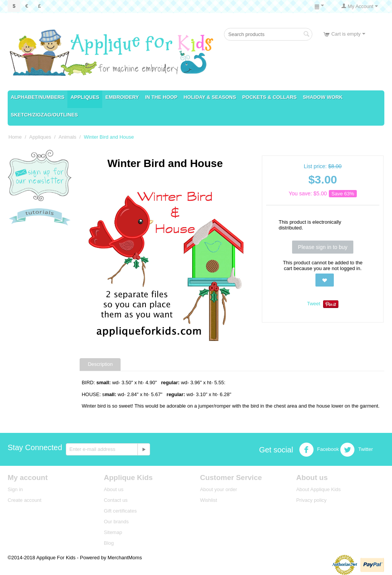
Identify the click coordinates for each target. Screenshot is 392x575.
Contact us (116, 500)
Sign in (15, 489)
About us (114, 489)
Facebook (319, 450)
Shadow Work (323, 97)
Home (15, 137)
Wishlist (208, 500)
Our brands (116, 522)
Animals (67, 137)
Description (100, 364)
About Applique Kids (318, 489)
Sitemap (113, 532)
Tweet (314, 304)
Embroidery (122, 97)
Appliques (85, 97)
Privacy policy (311, 500)
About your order (218, 489)
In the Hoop (161, 97)
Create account (24, 500)
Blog (109, 543)
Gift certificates (120, 511)
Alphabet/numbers (38, 97)
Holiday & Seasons (210, 97)
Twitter (356, 450)
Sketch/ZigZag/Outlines (44, 115)
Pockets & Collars (269, 97)
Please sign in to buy (323, 247)
